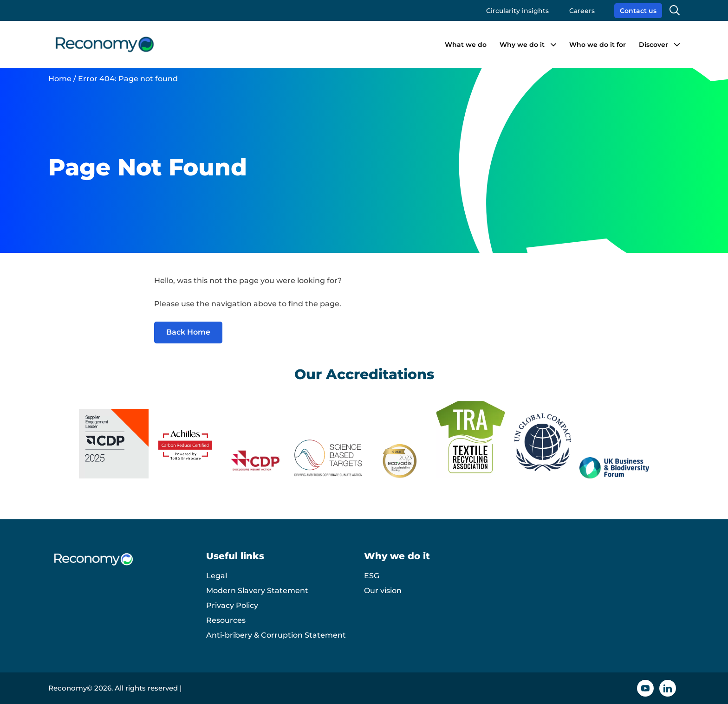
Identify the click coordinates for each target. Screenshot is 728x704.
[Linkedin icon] (668, 688)
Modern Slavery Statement (257, 591)
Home (60, 79)
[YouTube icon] (645, 688)
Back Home (188, 332)
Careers (582, 11)
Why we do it (522, 45)
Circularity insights (517, 11)
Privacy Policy (232, 605)
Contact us (638, 11)
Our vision (383, 591)
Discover (653, 45)
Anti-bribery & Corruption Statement (276, 635)
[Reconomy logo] (105, 44)
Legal (217, 576)
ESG (372, 576)
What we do (466, 45)
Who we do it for (598, 45)
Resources (226, 620)
